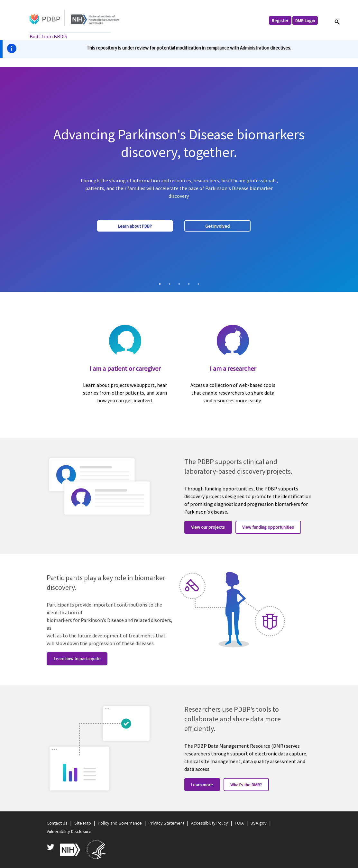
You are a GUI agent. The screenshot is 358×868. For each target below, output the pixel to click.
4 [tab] (189, 284)
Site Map (83, 823)
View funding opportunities (268, 527)
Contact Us (57, 823)
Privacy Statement (166, 823)
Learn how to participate (77, 659)
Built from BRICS (48, 36)
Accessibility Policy (210, 823)
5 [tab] (198, 284)
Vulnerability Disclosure (69, 831)
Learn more (202, 785)
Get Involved (217, 226)
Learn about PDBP (135, 226)
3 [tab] (179, 284)
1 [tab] (160, 284)
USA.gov (259, 823)
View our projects (208, 527)
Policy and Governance (120, 823)
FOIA (239, 823)
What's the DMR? (246, 785)
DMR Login (305, 21)
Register (280, 21)
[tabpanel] (179, 179)
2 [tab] (170, 284)
